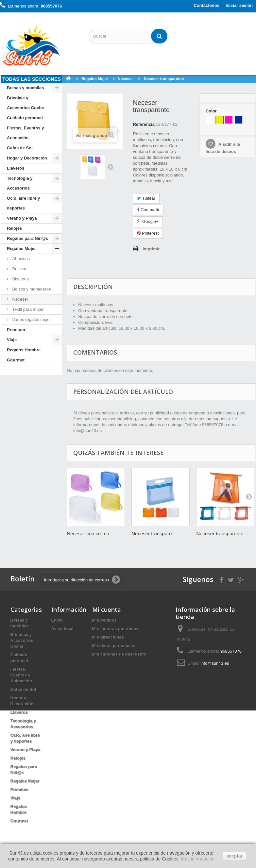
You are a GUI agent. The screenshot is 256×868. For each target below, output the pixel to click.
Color (212, 111)
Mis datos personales (114, 646)
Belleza (19, 269)
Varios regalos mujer (31, 319)
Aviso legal (62, 629)
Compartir (148, 210)
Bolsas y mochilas (25, 88)
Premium (16, 330)
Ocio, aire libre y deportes (23, 203)
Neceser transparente (220, 534)
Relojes (14, 228)
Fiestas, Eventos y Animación (25, 133)
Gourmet (16, 360)
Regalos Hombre (24, 350)
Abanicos (20, 259)
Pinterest (148, 233)
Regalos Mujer (21, 249)
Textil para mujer (27, 309)
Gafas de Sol (20, 148)
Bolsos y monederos (31, 289)
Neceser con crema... (90, 534)
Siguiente (110, 167)
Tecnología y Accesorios (20, 183)
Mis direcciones (108, 637)
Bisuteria (20, 279)
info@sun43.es (215, 663)
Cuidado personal (25, 118)
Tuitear (146, 198)
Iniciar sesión (239, 5)
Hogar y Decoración (27, 158)
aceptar (234, 856)
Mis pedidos (104, 620)
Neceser (20, 299)
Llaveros (16, 168)
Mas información (198, 859)
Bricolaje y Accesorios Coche (25, 103)
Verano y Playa (22, 218)
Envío (57, 620)
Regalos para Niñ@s (27, 238)
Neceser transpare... (154, 534)
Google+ (148, 221)
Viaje (12, 340)
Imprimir (151, 249)
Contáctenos (206, 5)
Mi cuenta (107, 609)
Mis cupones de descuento (119, 654)
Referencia (144, 124)
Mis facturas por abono (116, 629)
